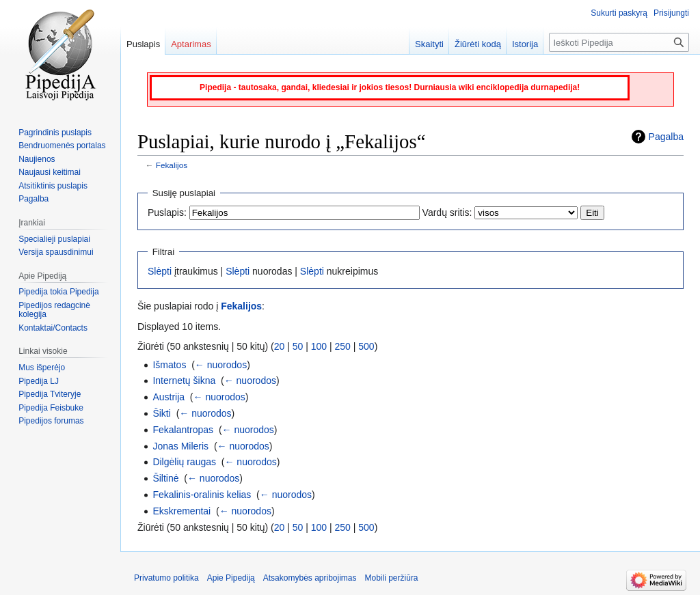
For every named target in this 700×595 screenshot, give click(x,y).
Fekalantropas (183, 430)
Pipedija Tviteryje (50, 394)
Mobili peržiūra (392, 578)
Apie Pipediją (231, 578)
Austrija (169, 397)
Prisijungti (671, 13)
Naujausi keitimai (50, 172)
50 (298, 346)
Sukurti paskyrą (619, 13)
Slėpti (160, 271)
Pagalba (666, 137)
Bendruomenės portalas (62, 146)
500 (366, 346)
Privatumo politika (166, 578)
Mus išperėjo (42, 368)
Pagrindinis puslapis (55, 133)
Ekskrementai (181, 511)
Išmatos (169, 365)
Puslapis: (167, 212)
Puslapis (143, 44)
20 (280, 346)
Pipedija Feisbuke (51, 408)
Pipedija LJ (39, 381)
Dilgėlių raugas (184, 462)
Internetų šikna (184, 380)
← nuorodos (221, 365)
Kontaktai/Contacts (53, 328)
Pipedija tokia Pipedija (58, 292)
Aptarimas (191, 44)
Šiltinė (165, 478)
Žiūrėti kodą (478, 44)
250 (343, 346)
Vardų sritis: (447, 212)
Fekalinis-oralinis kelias (202, 495)
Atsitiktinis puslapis (53, 186)
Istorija (525, 44)
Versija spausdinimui (56, 252)
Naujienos (37, 159)
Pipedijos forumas (51, 421)
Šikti (161, 413)
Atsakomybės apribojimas (310, 578)
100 (319, 346)
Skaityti (429, 44)
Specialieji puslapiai (54, 239)
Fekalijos (172, 165)
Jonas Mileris (180, 446)
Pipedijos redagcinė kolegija (54, 310)
